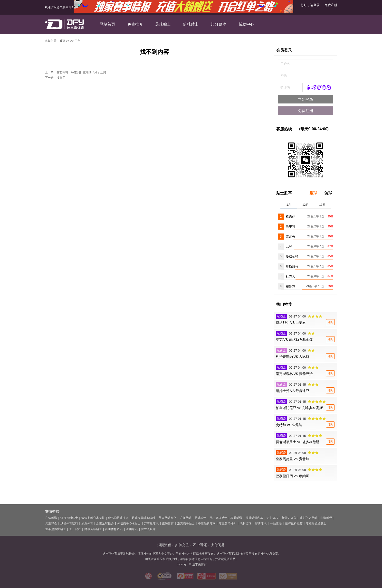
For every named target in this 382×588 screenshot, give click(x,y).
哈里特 (291, 227)
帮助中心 (246, 24)
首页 (62, 41)
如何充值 (182, 545)
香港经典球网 (207, 523)
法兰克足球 (148, 529)
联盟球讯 (236, 518)
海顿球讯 (132, 529)
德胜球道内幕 (254, 518)
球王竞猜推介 (228, 523)
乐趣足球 (185, 518)
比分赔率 (219, 24)
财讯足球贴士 (93, 529)
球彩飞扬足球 (308, 518)
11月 (322, 205)
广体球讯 (51, 518)
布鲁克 (291, 286)
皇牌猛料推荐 (294, 523)
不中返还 (200, 545)
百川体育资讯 (114, 529)
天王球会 (51, 523)
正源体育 (168, 523)
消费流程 (164, 545)
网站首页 (107, 24)
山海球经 (326, 518)
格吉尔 (291, 217)
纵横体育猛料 (69, 523)
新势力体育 (289, 518)
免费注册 (331, 5)
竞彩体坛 (272, 518)
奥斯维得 (292, 266)
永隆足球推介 (105, 523)
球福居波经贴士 (316, 523)
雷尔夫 (291, 237)
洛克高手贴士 (186, 523)
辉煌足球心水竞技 (93, 518)
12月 (305, 205)
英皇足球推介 (167, 518)
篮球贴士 (191, 24)
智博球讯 (261, 523)
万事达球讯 (151, 523)
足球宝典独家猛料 (143, 518)
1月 (289, 205)
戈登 (289, 247)
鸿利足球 (246, 523)
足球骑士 (201, 518)
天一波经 (75, 529)
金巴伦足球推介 (118, 518)
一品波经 (276, 523)
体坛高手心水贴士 (129, 523)
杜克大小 (292, 276)
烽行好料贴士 (69, 518)
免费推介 (135, 24)
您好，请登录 (310, 5)
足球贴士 (163, 24)
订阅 (330, 322)
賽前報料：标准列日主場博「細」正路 (81, 72)
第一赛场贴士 (219, 518)
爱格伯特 (292, 257)
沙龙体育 (87, 523)
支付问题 (218, 545)
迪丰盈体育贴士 (56, 529)
